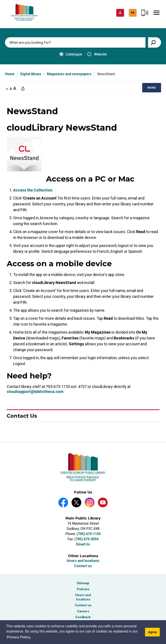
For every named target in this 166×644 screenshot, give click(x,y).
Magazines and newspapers (69, 74)
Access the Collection (33, 190)
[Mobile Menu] (156, 13)
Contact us (83, 566)
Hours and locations (83, 561)
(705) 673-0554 (86, 539)
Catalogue (71, 54)
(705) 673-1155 (89, 534)
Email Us (83, 544)
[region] (152, 88)
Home (10, 74)
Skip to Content (0, 0)
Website (97, 54)
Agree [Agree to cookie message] (152, 632)
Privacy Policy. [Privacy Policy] (19, 637)
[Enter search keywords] (75, 42)
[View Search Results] (155, 42)
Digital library (31, 74)
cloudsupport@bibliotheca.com (35, 392)
